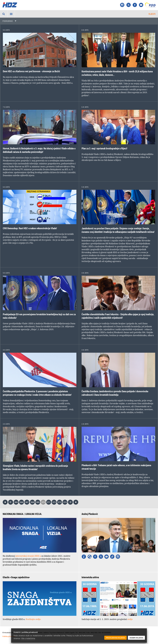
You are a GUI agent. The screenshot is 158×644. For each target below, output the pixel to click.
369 (38, 502)
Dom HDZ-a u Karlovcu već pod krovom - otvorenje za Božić (31, 71)
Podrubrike (8, 21)
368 (32, 502)
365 (16, 502)
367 (27, 502)
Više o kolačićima (28, 638)
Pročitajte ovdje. (33, 619)
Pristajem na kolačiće (115, 638)
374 (65, 502)
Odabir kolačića (136, 638)
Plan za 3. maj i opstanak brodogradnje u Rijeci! (104, 148)
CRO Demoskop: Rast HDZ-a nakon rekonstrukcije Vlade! (30, 228)
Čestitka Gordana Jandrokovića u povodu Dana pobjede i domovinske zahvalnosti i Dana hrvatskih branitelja (115, 393)
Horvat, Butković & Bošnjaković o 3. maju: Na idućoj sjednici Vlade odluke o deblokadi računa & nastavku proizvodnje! (39, 150)
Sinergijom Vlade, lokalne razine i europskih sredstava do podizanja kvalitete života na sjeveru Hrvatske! (35, 467)
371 (49, 502)
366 (22, 502)
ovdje (130, 619)
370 (43, 502)
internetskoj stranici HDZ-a (28, 556)
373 (60, 502)
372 (54, 502)
